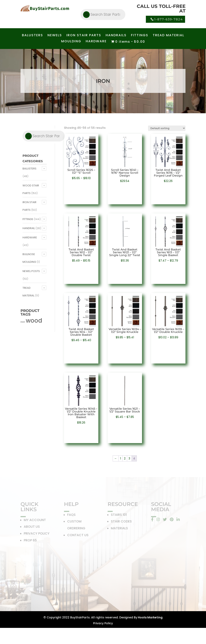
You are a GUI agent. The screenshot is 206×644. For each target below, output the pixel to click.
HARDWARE (96, 42)
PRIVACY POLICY (37, 534)
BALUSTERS (32, 36)
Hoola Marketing (150, 617)
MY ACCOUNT (35, 521)
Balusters (29, 169)
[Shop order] (167, 128)
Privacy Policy (103, 623)
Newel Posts (31, 271)
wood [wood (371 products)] (34, 320)
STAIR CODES (121, 522)
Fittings (28, 219)
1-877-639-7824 (169, 19)
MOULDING (71, 42)
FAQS (71, 515)
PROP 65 (30, 541)
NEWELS (55, 36)
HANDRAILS (116, 36)
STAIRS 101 (119, 515)
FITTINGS (140, 36)
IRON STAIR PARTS (84, 36)
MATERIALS (119, 529)
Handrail (29, 228)
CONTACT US (78, 536)
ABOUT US (32, 527)
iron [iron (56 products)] (23, 322)
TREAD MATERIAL (168, 36)
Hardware (30, 237)
